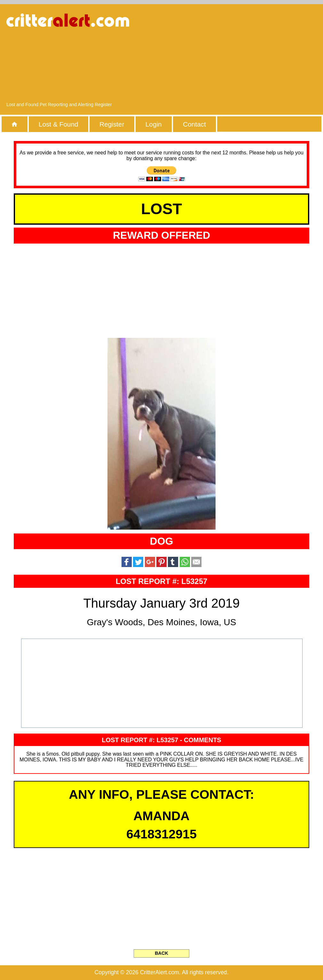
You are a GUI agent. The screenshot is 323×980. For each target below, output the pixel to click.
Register (112, 124)
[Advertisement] (263, 56)
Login (154, 124)
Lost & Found (59, 124)
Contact (194, 124)
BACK (161, 953)
